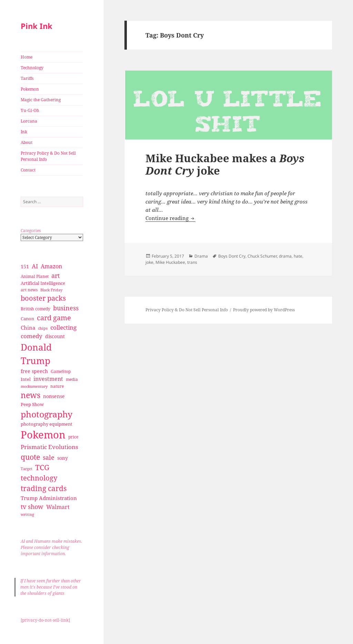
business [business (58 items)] (66, 308)
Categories (31, 231)
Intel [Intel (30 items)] (26, 379)
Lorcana (29, 121)
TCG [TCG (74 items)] (42, 467)
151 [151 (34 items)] (25, 266)
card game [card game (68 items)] (54, 318)
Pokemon (30, 89)
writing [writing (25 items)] (27, 514)
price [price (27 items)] (73, 437)
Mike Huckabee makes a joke (225, 164)
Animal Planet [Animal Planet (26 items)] (35, 276)
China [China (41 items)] (28, 328)
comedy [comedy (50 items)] (32, 336)
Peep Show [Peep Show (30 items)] (32, 404)
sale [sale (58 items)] (49, 457)
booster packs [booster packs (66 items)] (43, 298)
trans (192, 262)
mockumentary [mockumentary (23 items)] (34, 386)
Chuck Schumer (262, 256)
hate (298, 256)
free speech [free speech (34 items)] (34, 371)
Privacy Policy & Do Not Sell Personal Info (48, 156)
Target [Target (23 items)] (27, 469)
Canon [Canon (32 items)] (27, 319)
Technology (32, 68)
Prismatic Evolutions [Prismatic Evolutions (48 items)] (49, 447)
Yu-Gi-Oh (30, 110)
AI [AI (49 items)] (35, 266)
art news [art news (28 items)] (29, 290)
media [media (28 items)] (72, 379)
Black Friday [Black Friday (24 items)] (51, 290)
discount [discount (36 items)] (55, 336)
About (27, 142)
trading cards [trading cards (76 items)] (44, 488)
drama (285, 256)
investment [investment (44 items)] (48, 379)
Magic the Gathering (41, 100)
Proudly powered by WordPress (264, 310)
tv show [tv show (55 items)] (32, 507)
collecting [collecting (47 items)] (63, 327)
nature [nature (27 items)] (57, 386)
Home (27, 57)
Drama (201, 256)
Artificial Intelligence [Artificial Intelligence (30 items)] (43, 283)
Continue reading (170, 218)
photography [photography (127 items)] (47, 414)
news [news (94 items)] (31, 395)
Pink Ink (37, 26)
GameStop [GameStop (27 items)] (61, 371)
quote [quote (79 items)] (30, 457)
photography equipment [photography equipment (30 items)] (47, 424)
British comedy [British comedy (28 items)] (36, 309)
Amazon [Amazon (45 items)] (51, 266)
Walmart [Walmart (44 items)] (58, 507)
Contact (28, 170)
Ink (24, 132)
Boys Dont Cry (232, 256)
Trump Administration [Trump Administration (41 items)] (49, 498)
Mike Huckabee (170, 262)
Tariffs (27, 78)
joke (149, 262)
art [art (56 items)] (56, 275)
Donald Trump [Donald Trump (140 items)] (36, 354)
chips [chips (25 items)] (43, 328)
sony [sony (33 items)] (63, 458)
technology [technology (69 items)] (39, 478)
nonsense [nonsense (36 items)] (54, 396)
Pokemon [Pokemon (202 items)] (43, 435)
